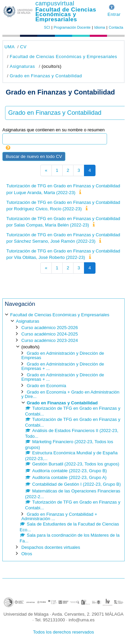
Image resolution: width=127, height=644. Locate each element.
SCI (47, 27)
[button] (112, 6)
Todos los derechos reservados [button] (64, 632)
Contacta (116, 27)
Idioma (100, 27)
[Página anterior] (46, 170)
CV (23, 47)
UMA (9, 47)
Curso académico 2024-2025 (50, 334)
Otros (27, 554)
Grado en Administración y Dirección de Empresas (63, 355)
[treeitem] (63, 434)
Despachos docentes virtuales (51, 547)
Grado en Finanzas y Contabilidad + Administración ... (59, 516)
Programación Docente (72, 27)
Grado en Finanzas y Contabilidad (46, 76)
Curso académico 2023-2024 (50, 340)
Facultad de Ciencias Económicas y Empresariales (66, 15)
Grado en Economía (46, 386)
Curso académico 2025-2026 (50, 328)
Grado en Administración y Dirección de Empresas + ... (63, 366)
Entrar (114, 14)
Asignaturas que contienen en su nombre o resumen (54, 130)
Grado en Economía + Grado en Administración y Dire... (70, 394)
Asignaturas (22, 66)
